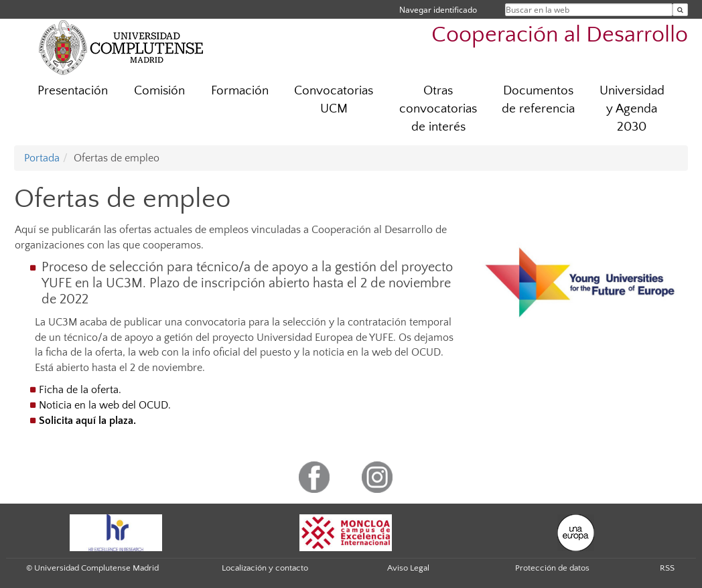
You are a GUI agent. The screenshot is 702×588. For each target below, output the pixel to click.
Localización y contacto (265, 568)
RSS (667, 568)
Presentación (73, 91)
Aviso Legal (408, 568)
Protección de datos (552, 568)
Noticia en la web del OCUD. (105, 405)
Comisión (159, 91)
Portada (42, 158)
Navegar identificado (438, 10)
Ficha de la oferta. (80, 390)
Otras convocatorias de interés (438, 109)
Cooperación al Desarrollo (560, 35)
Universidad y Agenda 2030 (632, 109)
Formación (240, 91)
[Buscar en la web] (680, 10)
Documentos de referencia (538, 100)
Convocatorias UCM (334, 100)
